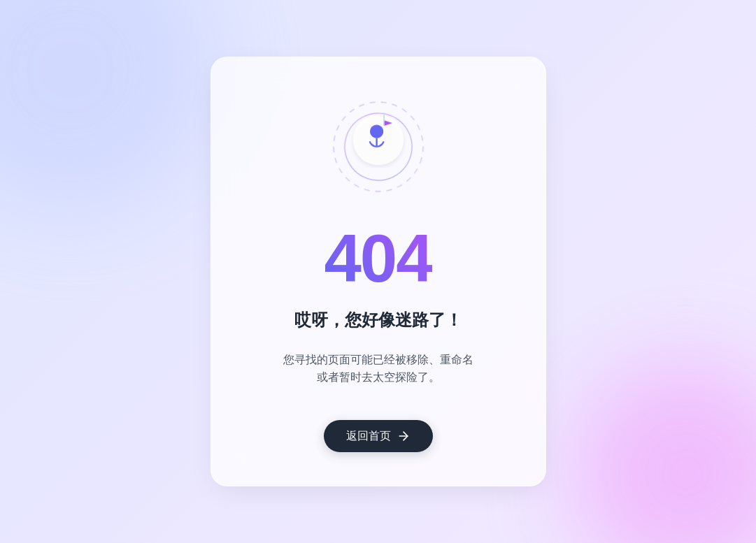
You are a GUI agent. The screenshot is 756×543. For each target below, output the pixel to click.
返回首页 (378, 436)
